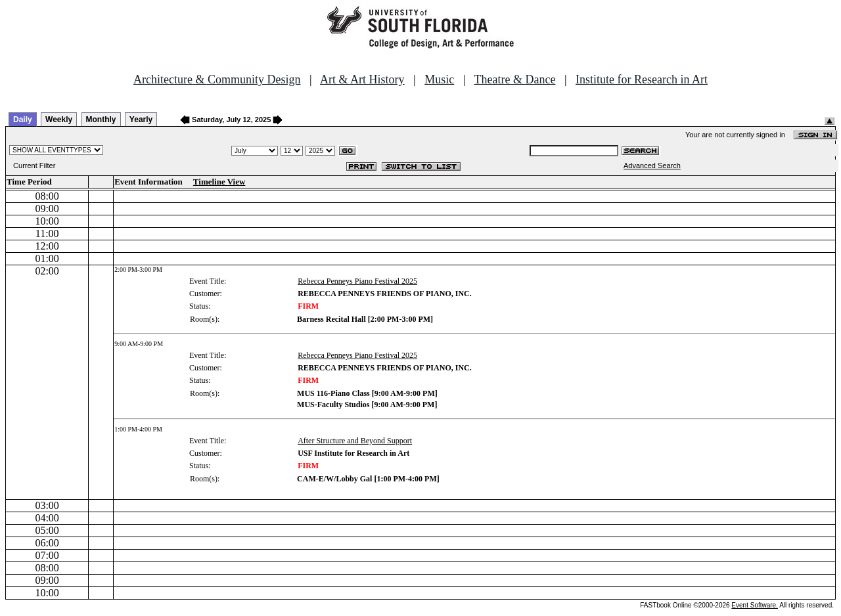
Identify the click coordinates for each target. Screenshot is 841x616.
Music (439, 79)
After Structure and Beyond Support (355, 441)
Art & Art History (362, 79)
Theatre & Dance (514, 79)
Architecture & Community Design (217, 79)
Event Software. (755, 605)
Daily (23, 120)
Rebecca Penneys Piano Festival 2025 (357, 281)
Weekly (59, 120)
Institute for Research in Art (642, 79)
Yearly (141, 120)
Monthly (101, 120)
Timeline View (219, 182)
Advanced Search (652, 165)
